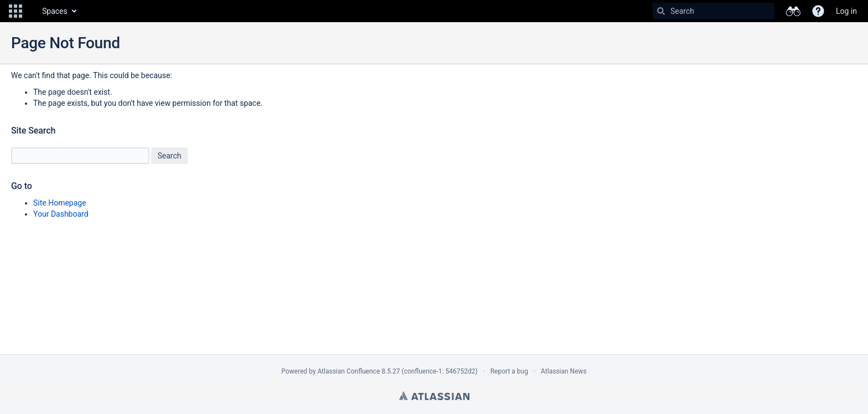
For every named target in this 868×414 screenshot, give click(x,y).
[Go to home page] (31, 11)
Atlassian (434, 396)
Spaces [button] (55, 11)
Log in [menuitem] (846, 11)
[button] (15, 11)
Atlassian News (564, 371)
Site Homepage (60, 203)
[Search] (661, 11)
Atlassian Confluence (348, 371)
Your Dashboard (61, 214)
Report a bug (509, 371)
